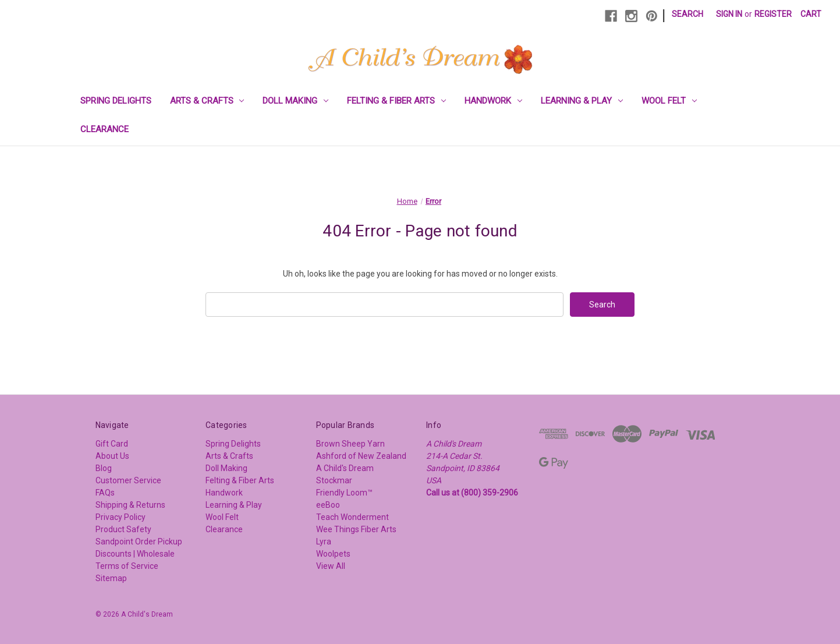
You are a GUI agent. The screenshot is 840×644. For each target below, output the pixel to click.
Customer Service (128, 480)
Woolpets (333, 554)
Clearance (104, 129)
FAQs (105, 493)
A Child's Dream (345, 468)
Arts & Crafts (207, 101)
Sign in (729, 14)
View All (331, 566)
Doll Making (295, 101)
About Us (112, 456)
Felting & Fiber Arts (396, 101)
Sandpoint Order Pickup (139, 542)
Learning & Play (582, 101)
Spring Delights (116, 101)
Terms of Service (127, 566)
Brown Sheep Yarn (350, 444)
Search (687, 14)
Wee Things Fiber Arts (356, 529)
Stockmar (334, 480)
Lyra (324, 542)
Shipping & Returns (130, 505)
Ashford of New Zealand (361, 456)
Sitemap (111, 578)
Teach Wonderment (352, 517)
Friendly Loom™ (344, 493)
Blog (104, 468)
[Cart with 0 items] (811, 14)
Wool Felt (669, 101)
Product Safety (123, 529)
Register (773, 14)
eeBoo (328, 505)
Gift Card (112, 444)
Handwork (493, 101)
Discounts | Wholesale (135, 554)
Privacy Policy (120, 517)
